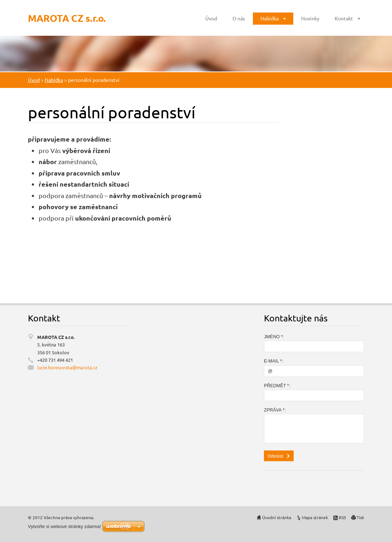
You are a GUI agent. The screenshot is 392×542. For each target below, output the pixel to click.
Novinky (310, 18)
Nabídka (269, 18)
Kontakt (344, 18)
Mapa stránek (315, 517)
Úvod (211, 18)
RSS (342, 517)
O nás (239, 18)
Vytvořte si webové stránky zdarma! (65, 526)
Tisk (360, 517)
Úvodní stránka (277, 517)
